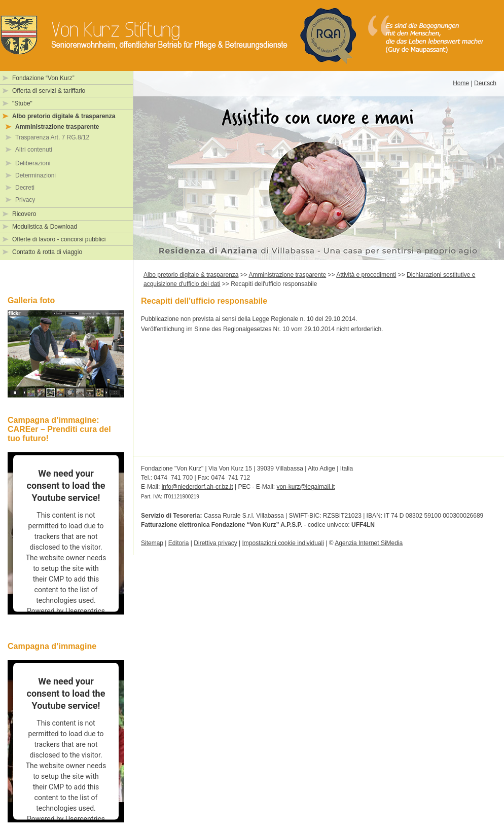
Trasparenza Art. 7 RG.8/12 (52, 137)
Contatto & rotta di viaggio (47, 252)
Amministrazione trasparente (57, 127)
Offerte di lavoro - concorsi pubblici (59, 239)
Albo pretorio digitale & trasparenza (64, 116)
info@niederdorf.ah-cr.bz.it (197, 487)
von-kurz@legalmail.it (305, 487)
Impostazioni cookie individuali (283, 543)
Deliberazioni (33, 163)
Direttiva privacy (215, 543)
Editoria (179, 543)
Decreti (25, 188)
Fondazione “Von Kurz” (43, 78)
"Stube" (22, 103)
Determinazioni (35, 175)
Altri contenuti (34, 150)
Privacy (25, 200)
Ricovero (24, 214)
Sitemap (152, 543)
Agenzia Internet (369, 543)
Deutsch (485, 83)
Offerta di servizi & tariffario (49, 91)
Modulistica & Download (45, 227)
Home (461, 83)
